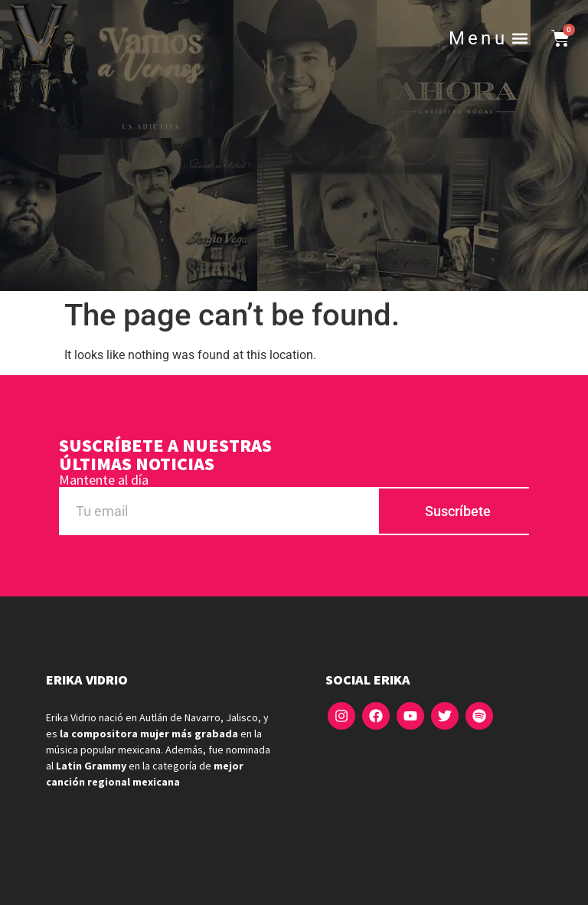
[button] (520, 39)
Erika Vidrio (87, 680)
